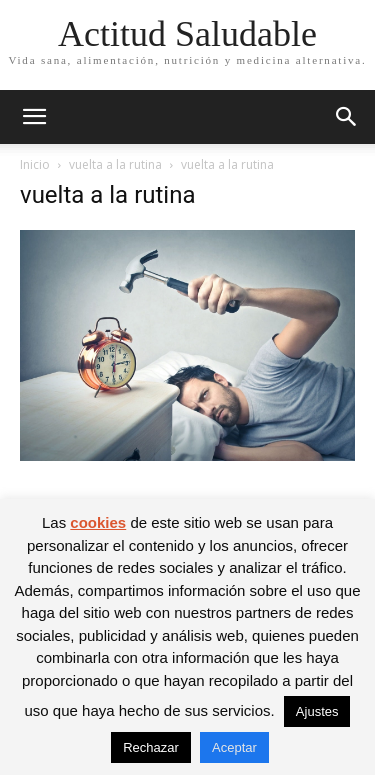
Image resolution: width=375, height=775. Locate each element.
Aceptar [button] (234, 747)
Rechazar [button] (151, 747)
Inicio (35, 164)
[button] (34, 117)
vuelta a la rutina (115, 164)
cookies (98, 522)
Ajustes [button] (317, 711)
